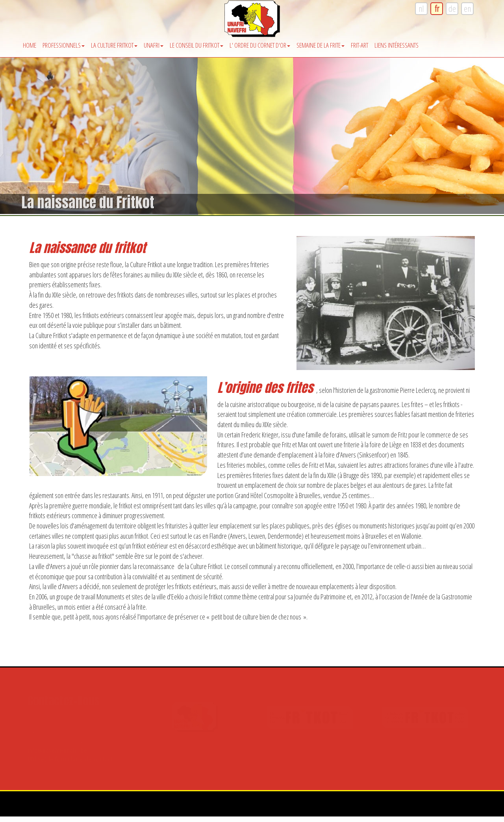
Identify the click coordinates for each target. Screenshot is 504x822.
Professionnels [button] (64, 45)
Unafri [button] (154, 45)
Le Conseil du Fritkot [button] (196, 45)
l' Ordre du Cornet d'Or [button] (260, 45)
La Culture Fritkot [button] (114, 45)
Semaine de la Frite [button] (321, 45)
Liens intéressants (397, 45)
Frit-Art (359, 45)
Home (30, 45)
